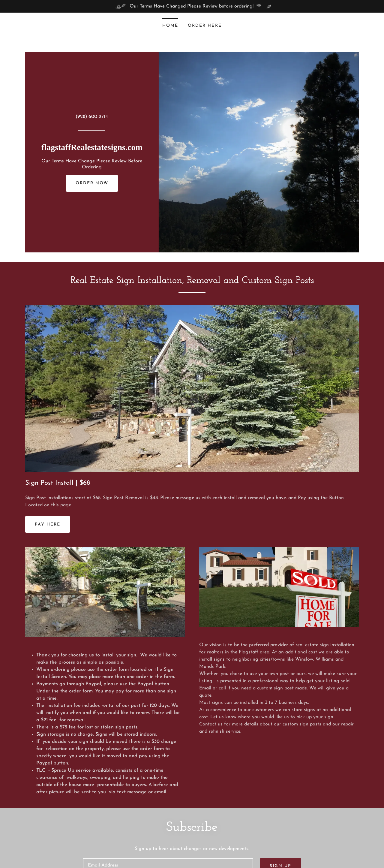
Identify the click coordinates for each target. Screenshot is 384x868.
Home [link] (170, 26)
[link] (92, 149)
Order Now (92, 183)
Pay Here (48, 524)
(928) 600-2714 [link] (92, 117)
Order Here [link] (205, 26)
